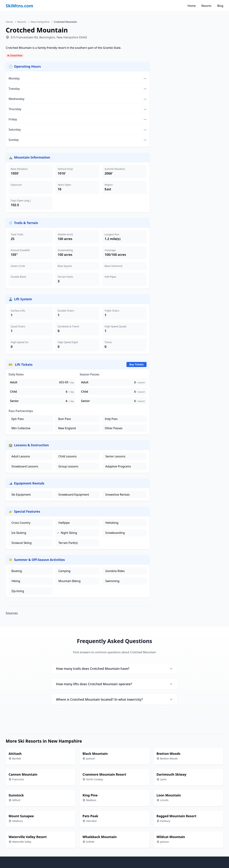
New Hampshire (40, 22)
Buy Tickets (137, 364)
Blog (220, 6)
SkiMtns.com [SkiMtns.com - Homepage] (20, 6)
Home (192, 6)
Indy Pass (111, 419)
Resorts (206, 6)
